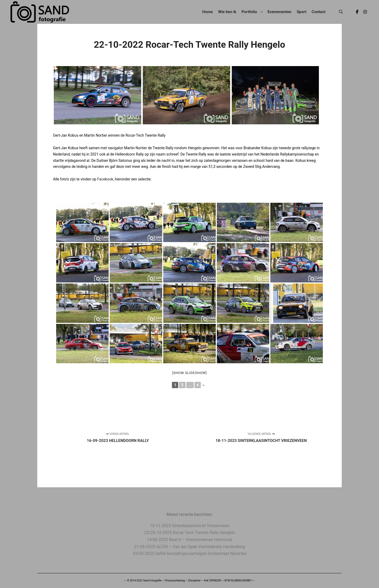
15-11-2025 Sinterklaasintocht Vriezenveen (190, 526)
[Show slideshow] (189, 373)
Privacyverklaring (175, 581)
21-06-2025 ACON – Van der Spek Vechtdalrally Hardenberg (190, 547)
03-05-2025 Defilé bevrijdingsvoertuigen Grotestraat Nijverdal (190, 554)
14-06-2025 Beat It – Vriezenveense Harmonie (189, 540)
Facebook (105, 179)
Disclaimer (194, 581)
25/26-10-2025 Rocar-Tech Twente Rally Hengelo (190, 533)
